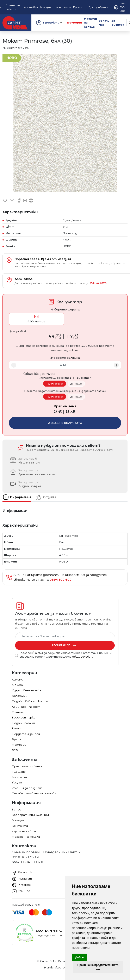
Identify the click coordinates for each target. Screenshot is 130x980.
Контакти (20, 826)
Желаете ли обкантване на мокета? (65, 378)
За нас (16, 809)
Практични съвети (27, 766)
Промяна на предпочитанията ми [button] (98, 967)
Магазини (19, 820)
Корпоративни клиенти (30, 815)
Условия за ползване (27, 788)
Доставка (19, 777)
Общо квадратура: (39, 374)
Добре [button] (80, 957)
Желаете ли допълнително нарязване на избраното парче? (65, 391)
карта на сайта (24, 831)
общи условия (82, 657)
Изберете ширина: (65, 309)
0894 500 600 (120, 7)
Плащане (19, 772)
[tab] (19, 497)
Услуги (17, 782)
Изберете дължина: (65, 358)
